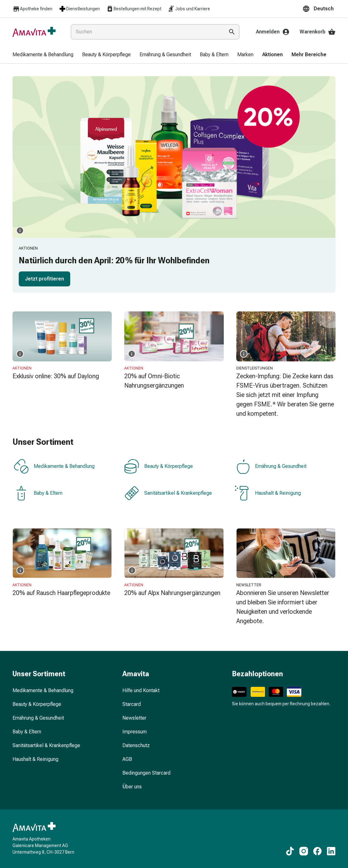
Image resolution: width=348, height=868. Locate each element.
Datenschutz (136, 745)
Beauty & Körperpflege (159, 466)
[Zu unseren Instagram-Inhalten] (304, 851)
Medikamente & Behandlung (54, 466)
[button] (319, 9)
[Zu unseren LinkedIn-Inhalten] (331, 851)
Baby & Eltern (38, 493)
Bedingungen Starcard (146, 773)
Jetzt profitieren (44, 279)
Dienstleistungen (79, 9)
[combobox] (146, 32)
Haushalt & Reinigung (268, 493)
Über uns (132, 787)
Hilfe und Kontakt (141, 690)
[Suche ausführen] (232, 32)
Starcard (132, 704)
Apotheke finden (32, 9)
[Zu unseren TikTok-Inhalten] (290, 851)
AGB (127, 759)
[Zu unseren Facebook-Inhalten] (317, 851)
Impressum (135, 732)
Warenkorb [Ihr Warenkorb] (318, 32)
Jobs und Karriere (189, 9)
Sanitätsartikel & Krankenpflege (168, 493)
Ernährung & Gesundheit (271, 466)
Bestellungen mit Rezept (134, 9)
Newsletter (134, 718)
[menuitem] (43, 55)
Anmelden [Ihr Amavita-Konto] (273, 32)
